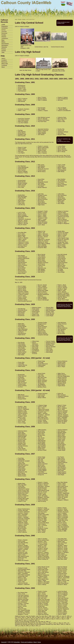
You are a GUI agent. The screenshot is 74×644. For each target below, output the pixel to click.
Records (20, 19)
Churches (4, 32)
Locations (4, 60)
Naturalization (5, 44)
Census (4, 30)
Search (3, 58)
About (3, 67)
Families (4, 35)
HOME (3, 25)
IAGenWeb (17, 642)
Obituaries (4, 47)
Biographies (5, 26)
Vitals (3, 52)
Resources (4, 62)
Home (16, 19)
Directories (4, 33)
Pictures (4, 49)
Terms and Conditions (27, 642)
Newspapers (5, 45)
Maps (3, 40)
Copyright (4, 642)
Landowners (5, 38)
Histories (4, 37)
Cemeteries (5, 28)
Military (3, 42)
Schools (4, 51)
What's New (5, 64)
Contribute (4, 65)
